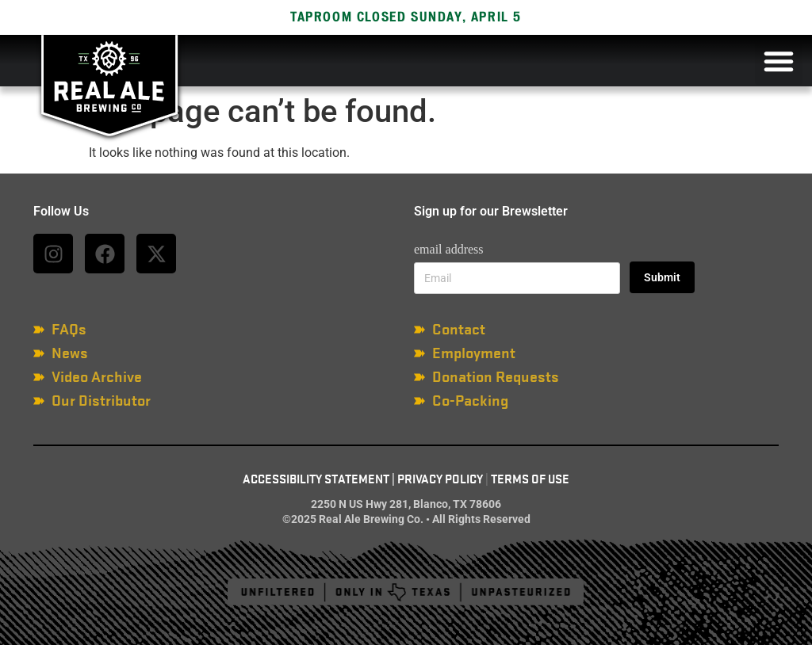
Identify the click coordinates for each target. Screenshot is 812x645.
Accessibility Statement (316, 479)
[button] (779, 61)
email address (449, 249)
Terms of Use (530, 479)
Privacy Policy (440, 479)
